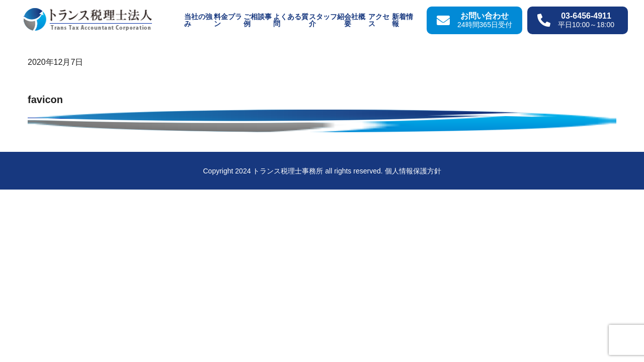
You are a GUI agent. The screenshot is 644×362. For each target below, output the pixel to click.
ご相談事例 (258, 20)
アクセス (379, 20)
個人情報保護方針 (413, 171)
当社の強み (198, 20)
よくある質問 (291, 20)
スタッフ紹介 (327, 20)
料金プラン (228, 20)
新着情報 (403, 20)
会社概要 (355, 20)
